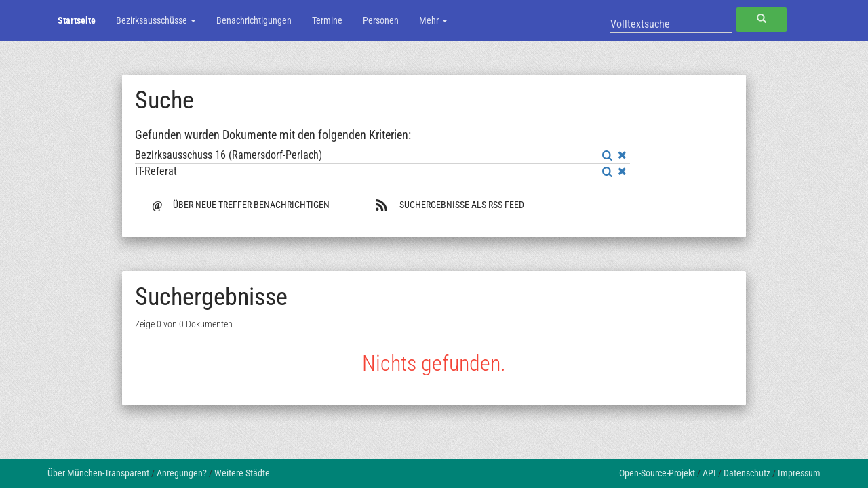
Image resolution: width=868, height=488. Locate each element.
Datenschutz (747, 473)
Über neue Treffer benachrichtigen (241, 203)
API (709, 473)
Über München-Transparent (98, 473)
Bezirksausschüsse (156, 20)
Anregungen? (182, 473)
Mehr (433, 20)
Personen (381, 20)
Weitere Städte (242, 473)
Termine (327, 20)
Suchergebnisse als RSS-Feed (449, 205)
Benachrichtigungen (254, 20)
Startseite (77, 20)
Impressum (799, 473)
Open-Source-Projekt (657, 473)
